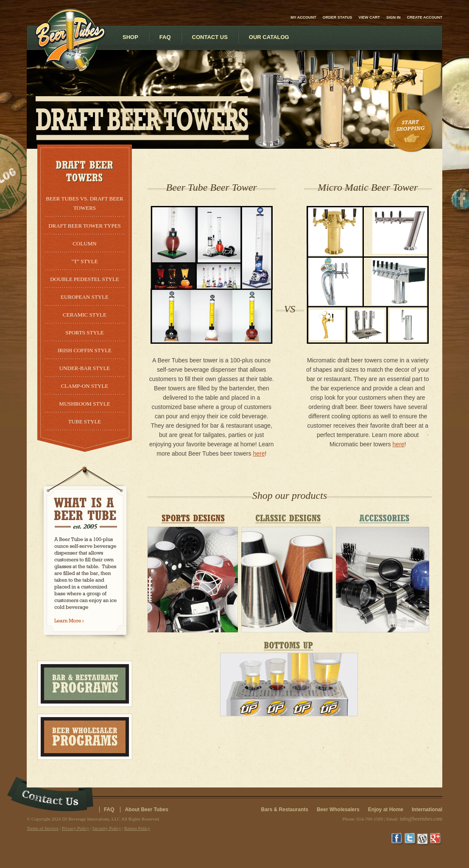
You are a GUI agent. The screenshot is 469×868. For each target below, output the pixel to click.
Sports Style (85, 332)
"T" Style (84, 261)
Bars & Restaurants (285, 810)
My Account (303, 17)
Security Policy (107, 828)
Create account (425, 17)
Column (84, 243)
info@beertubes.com (421, 819)
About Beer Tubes (146, 810)
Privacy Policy (75, 828)
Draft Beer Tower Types (85, 226)
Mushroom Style (84, 404)
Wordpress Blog (423, 839)
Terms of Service (43, 828)
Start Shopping (411, 131)
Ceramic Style (85, 315)
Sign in (394, 17)
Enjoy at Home (386, 810)
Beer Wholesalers (338, 810)
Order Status (338, 17)
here (259, 453)
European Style (85, 297)
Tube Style (85, 421)
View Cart (369, 17)
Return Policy (137, 828)
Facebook (398, 839)
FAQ (109, 810)
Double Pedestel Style (85, 279)
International (427, 810)
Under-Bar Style (85, 368)
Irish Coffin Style (85, 350)
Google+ (436, 839)
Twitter (410, 839)
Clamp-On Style (85, 386)
